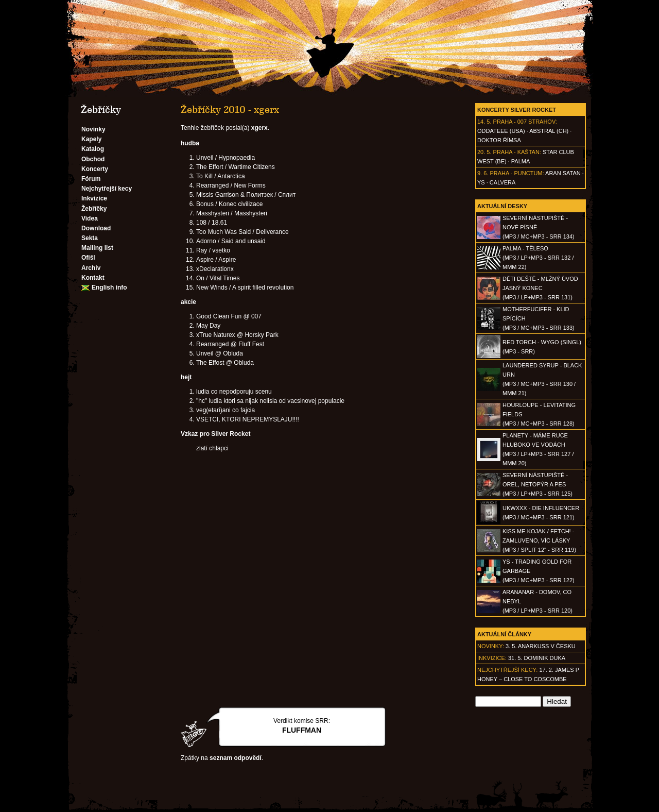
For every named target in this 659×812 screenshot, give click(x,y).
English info (109, 287)
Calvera (503, 182)
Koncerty (95, 169)
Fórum (91, 179)
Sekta (90, 238)
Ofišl (88, 258)
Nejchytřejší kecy (107, 189)
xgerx (259, 128)
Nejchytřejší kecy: (507, 670)
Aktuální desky (502, 206)
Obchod (93, 159)
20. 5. (484, 152)
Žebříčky (94, 209)
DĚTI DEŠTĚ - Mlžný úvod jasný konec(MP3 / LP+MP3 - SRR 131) (540, 288)
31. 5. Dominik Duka (537, 658)
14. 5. (484, 122)
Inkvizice (94, 198)
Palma (521, 161)
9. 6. (483, 173)
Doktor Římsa (499, 140)
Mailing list (97, 248)
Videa (90, 218)
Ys (481, 182)
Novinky (93, 129)
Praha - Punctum (516, 173)
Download (96, 228)
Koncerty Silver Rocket (517, 110)
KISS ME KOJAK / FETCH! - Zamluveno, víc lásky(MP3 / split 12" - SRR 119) (539, 540)
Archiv (91, 268)
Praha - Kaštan (516, 152)
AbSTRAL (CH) (549, 131)
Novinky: (491, 646)
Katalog (93, 149)
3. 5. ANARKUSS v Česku (541, 646)
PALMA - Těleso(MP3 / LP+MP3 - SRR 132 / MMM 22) (538, 258)
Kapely (91, 139)
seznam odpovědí (236, 758)
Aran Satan (563, 173)
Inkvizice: (492, 658)
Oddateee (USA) (501, 131)
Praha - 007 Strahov (524, 122)
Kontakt (93, 278)
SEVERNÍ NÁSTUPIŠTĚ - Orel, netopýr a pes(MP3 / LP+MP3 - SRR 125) (537, 484)
